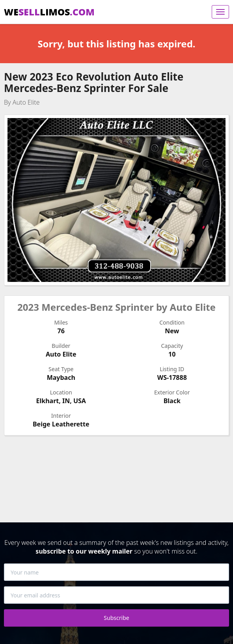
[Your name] (116, 572)
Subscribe (116, 618)
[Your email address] (116, 595)
